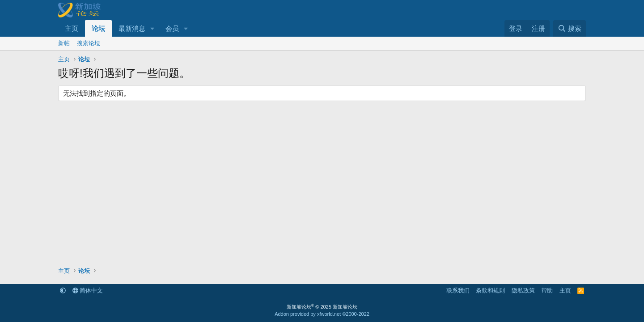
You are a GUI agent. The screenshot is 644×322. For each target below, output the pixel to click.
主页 (72, 28)
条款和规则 (490, 290)
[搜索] (570, 28)
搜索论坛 (89, 43)
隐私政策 (523, 290)
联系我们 (458, 290)
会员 (172, 28)
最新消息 (132, 28)
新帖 (64, 43)
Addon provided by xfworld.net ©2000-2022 (322, 314)
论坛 (98, 28)
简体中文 (88, 290)
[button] (153, 28)
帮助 (547, 290)
